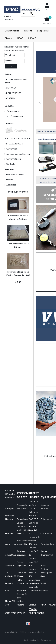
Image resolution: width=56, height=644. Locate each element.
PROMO (32, 38)
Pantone (28, 31)
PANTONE (11, 88)
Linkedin (44, 590)
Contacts (11, 164)
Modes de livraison (15, 174)
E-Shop (8, 74)
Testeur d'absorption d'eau (46, 573)
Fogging (9, 583)
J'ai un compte (13, 111)
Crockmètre (46, 533)
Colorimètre (46, 519)
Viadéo (44, 583)
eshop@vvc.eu (12, 555)
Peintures (22, 590)
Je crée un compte (15, 116)
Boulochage (23, 519)
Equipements (43, 31)
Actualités (11, 185)
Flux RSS (9, 533)
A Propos (10, 508)
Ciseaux (9, 38)
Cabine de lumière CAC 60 (34, 505)
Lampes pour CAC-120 (34, 562)
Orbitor (11, 613)
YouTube (9, 565)
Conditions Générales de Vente (10, 494)
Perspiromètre (47, 544)
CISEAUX (11, 98)
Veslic (43, 565)
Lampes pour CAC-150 (34, 573)
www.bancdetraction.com (18, 154)
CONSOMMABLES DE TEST (16, 81)
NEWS (20, 38)
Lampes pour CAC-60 (34, 551)
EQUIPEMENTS (14, 93)
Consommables (12, 31)
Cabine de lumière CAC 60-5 (34, 516)
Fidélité (10, 180)
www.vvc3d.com (14, 159)
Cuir (7, 590)
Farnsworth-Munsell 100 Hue (35, 541)
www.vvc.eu (12, 149)
